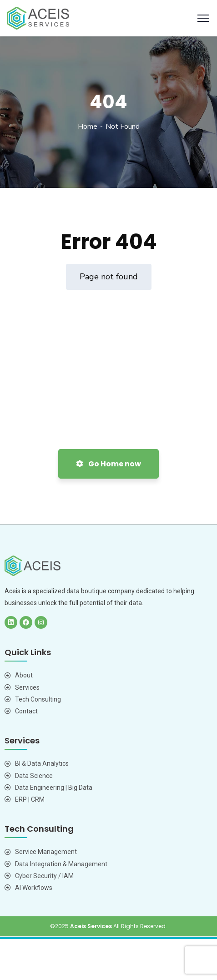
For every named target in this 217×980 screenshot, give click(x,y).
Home (88, 126)
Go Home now (108, 464)
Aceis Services (91, 926)
